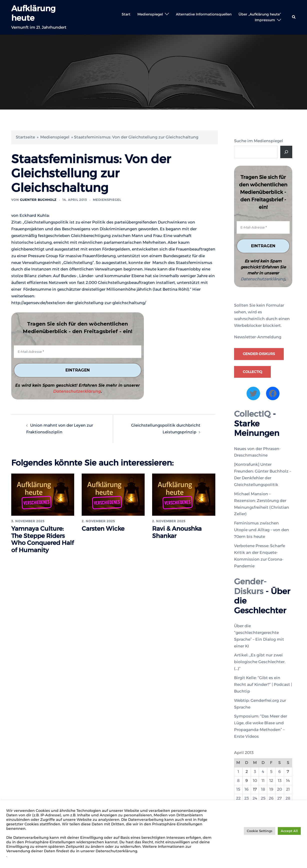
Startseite (25, 137)
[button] (294, 17)
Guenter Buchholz (38, 200)
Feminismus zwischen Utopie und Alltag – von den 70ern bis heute (262, 530)
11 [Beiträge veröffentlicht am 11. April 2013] (263, 781)
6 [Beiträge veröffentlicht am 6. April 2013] (280, 772)
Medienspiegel (150, 14)
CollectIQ (252, 372)
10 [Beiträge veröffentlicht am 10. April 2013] (255, 781)
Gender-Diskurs (259, 354)
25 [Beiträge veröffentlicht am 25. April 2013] (263, 798)
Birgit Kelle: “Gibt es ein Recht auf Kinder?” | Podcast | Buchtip (263, 684)
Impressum (265, 20)
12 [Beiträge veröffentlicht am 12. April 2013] (271, 781)
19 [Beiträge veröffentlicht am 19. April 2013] (271, 790)
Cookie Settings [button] (260, 831)
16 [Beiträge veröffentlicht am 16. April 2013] (247, 790)
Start (126, 14)
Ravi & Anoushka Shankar (177, 532)
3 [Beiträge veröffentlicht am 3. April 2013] (255, 772)
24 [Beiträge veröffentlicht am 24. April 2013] (255, 798)
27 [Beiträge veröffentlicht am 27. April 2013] (280, 798)
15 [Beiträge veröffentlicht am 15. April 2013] (238, 790)
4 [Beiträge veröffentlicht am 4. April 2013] (263, 772)
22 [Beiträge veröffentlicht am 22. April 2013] (238, 798)
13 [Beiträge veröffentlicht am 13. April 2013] (280, 781)
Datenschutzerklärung (77, 391)
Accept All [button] (289, 831)
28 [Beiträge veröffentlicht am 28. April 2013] (288, 798)
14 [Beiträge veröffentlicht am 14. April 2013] (288, 781)
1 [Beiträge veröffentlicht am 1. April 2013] (238, 772)
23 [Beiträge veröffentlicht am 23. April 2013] (247, 798)
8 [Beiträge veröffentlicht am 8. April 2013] (238, 781)
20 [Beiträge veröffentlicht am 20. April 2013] (280, 790)
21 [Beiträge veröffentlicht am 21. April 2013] (288, 790)
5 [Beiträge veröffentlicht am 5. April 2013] (271, 772)
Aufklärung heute (33, 13)
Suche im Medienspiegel (259, 141)
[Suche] (286, 152)
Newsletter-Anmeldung (258, 337)
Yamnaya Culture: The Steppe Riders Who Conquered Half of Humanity (43, 539)
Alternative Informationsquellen (204, 14)
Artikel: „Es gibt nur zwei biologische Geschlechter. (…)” (260, 662)
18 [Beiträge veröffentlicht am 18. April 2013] (263, 790)
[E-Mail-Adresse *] (78, 352)
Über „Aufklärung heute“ (260, 14)
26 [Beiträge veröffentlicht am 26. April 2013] (271, 798)
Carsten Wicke (103, 529)
